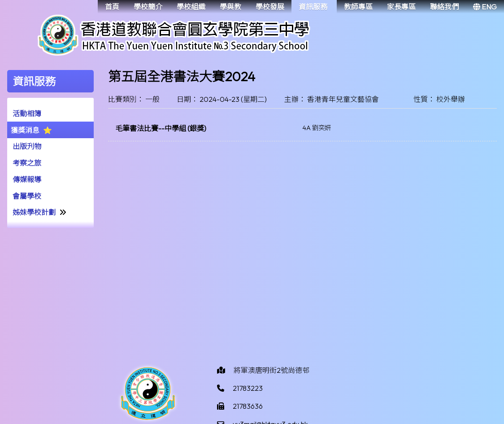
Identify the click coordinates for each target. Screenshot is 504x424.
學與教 (230, 7)
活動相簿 (27, 114)
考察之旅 (27, 163)
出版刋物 (27, 146)
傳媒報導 (27, 179)
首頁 (112, 7)
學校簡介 (148, 7)
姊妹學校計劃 (34, 212)
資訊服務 (313, 7)
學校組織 (191, 7)
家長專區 (401, 7)
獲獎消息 (25, 130)
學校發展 (270, 7)
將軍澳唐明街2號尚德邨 (272, 370)
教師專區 (358, 7)
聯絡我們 (444, 7)
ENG (485, 7)
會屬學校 (27, 196)
